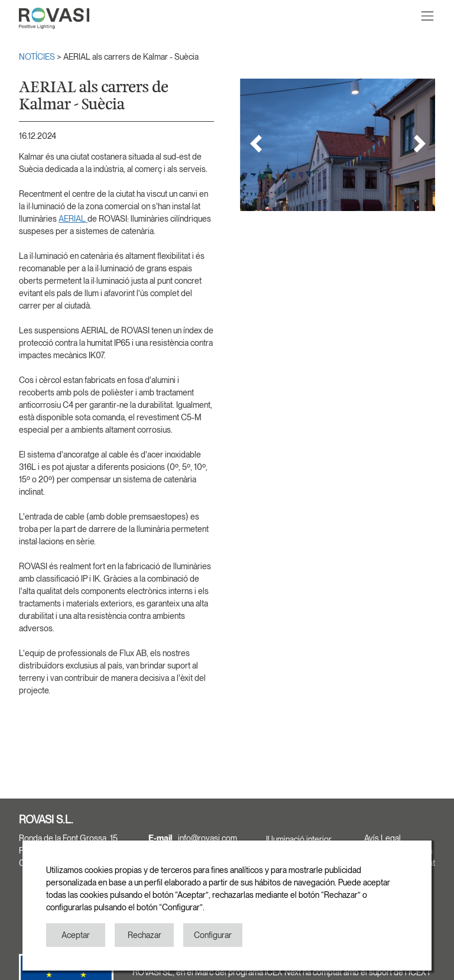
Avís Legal (382, 838)
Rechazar (145, 935)
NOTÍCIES (38, 57)
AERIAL (73, 219)
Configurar (213, 935)
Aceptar (76, 935)
